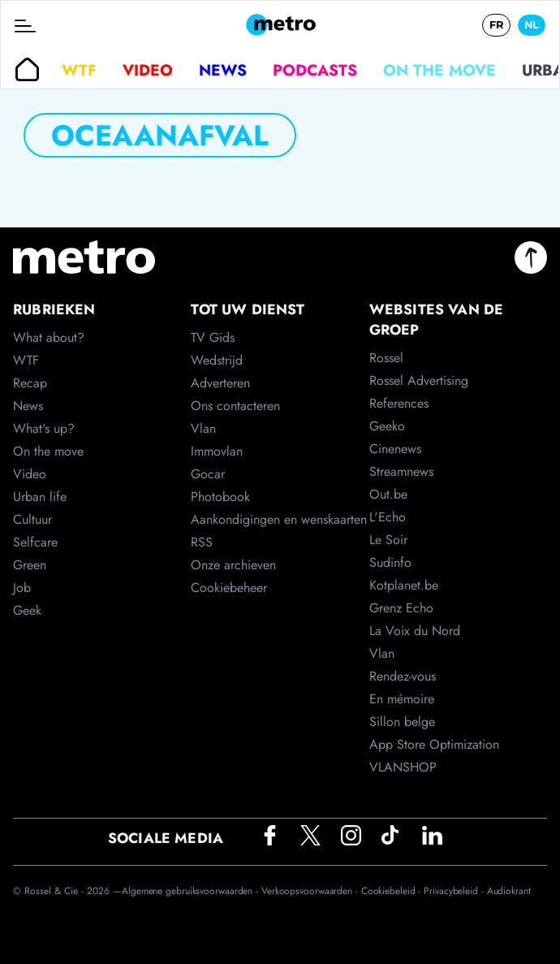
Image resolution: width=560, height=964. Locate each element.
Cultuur (32, 519)
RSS (202, 542)
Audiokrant (509, 891)
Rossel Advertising (419, 380)
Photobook (220, 497)
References (399, 403)
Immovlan (217, 451)
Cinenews (395, 449)
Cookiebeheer (229, 588)
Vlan (203, 428)
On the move (439, 70)
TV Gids (213, 337)
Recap (30, 383)
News (223, 70)
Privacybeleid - (455, 891)
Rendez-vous (403, 676)
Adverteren (220, 383)
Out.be (388, 494)
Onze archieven (233, 565)
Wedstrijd (217, 360)
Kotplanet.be (404, 585)
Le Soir (388, 540)
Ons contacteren (235, 406)
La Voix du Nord (415, 631)
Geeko (387, 426)
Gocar (208, 474)
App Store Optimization (434, 744)
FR (496, 25)
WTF (79, 70)
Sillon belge (402, 722)
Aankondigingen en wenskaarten (279, 519)
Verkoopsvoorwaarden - (311, 891)
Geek (27, 610)
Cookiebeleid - (393, 891)
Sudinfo (390, 562)
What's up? (44, 428)
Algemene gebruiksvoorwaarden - (192, 891)
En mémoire (402, 699)
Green (30, 565)
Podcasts (315, 70)
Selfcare (35, 542)
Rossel (386, 358)
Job (22, 588)
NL (532, 25)
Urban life (40, 497)
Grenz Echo (401, 608)
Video (148, 70)
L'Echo (388, 517)
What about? (49, 337)
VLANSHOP (403, 767)
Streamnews (401, 471)
